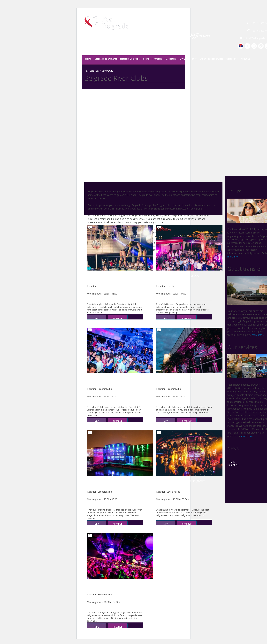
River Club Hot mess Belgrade (177, 275)
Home (88, 59)
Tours (146, 59)
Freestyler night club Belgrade (109, 275)
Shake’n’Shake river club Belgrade (180, 481)
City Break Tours (188, 59)
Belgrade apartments (106, 59)
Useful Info (232, 59)
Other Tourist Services (211, 59)
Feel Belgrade (92, 71)
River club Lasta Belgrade (174, 378)
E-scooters (171, 59)
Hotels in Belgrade (130, 59)
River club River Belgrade (105, 481)
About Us (246, 59)
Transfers (157, 59)
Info (96, 318)
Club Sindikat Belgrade (103, 584)
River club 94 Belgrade (103, 378)
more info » (233, 257)
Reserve (118, 318)
